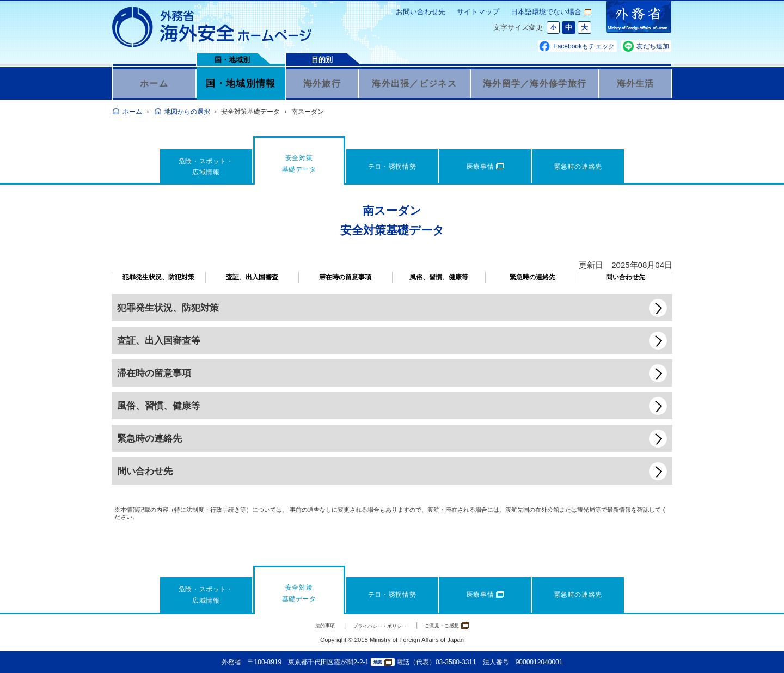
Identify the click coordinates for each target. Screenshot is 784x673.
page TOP (759, 648)
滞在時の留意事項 (345, 277)
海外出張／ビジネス (415, 83)
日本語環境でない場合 (551, 12)
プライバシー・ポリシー (376, 626)
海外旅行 (322, 83)
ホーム (154, 83)
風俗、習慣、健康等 (439, 277)
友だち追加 (653, 46)
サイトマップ (478, 12)
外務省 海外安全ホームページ (212, 27)
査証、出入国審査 (252, 277)
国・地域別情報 (241, 83)
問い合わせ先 (626, 277)
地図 (383, 662)
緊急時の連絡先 (532, 277)
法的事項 (305, 626)
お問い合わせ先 (421, 12)
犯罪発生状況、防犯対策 (158, 277)
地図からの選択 (187, 112)
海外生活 (636, 83)
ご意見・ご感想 (463, 625)
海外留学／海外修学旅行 (535, 83)
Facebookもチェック (584, 46)
